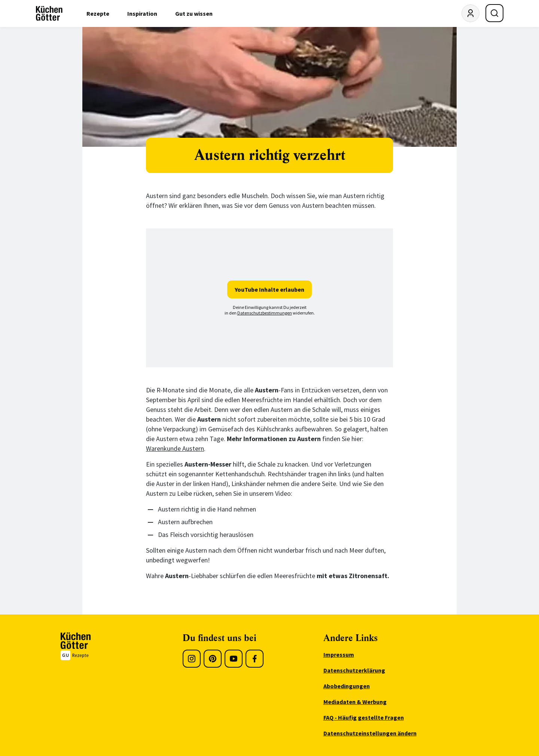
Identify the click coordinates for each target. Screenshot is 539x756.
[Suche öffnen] (494, 13)
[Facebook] (255, 659)
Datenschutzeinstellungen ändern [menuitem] (370, 733)
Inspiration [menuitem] (142, 13)
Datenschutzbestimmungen (265, 313)
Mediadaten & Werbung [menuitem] (355, 702)
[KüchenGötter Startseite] (49, 13)
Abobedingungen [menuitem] (347, 686)
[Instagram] (192, 659)
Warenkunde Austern (175, 448)
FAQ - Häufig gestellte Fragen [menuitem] (364, 717)
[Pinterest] (213, 659)
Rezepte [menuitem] (98, 13)
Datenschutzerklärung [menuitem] (354, 670)
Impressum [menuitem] (339, 655)
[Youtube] (234, 659)
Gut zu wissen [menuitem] (194, 13)
